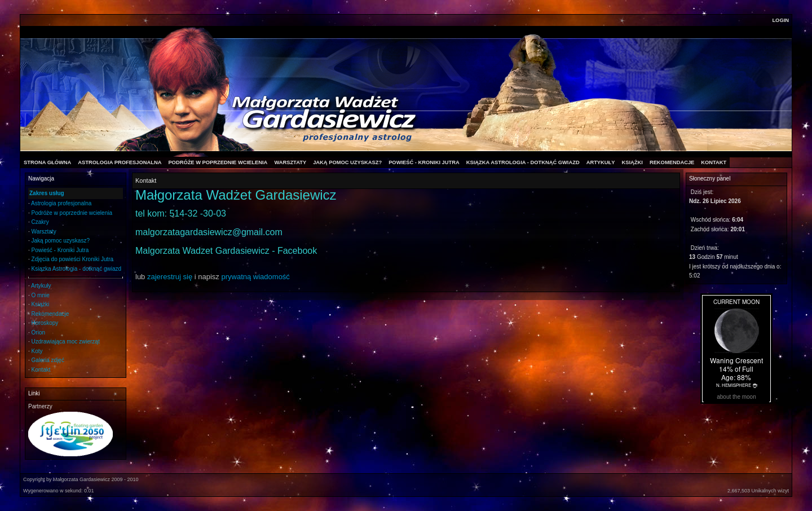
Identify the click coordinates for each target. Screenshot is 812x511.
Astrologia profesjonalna (61, 203)
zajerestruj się (170, 277)
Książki (41, 304)
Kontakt (41, 370)
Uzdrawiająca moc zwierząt (66, 342)
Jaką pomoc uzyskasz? (61, 241)
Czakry (40, 222)
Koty (37, 351)
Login (780, 20)
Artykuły (41, 286)
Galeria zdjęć (48, 360)
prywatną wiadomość (255, 277)
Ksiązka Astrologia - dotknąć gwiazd (77, 269)
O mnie (41, 295)
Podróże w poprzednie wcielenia (72, 213)
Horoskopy (45, 323)
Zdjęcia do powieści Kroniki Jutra (73, 259)
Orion (38, 332)
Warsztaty (44, 232)
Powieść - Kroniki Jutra (60, 250)
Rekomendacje (50, 314)
